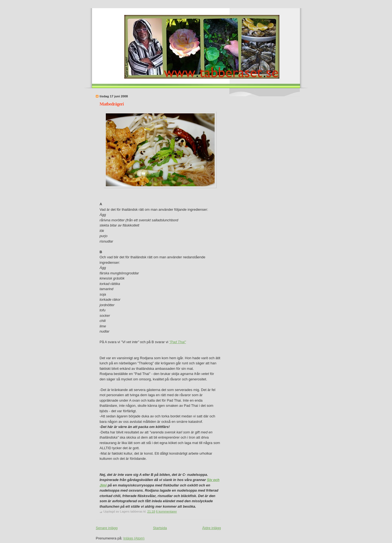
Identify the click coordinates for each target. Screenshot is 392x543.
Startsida (160, 528)
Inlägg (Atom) (134, 538)
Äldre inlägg (212, 528)
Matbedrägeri (112, 104)
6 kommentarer (166, 511)
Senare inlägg (107, 528)
